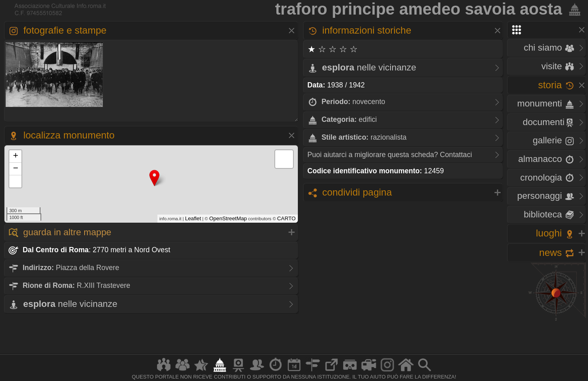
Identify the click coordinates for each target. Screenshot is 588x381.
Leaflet (193, 218)
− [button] (16, 169)
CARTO (287, 218)
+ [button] (16, 156)
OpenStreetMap (228, 218)
